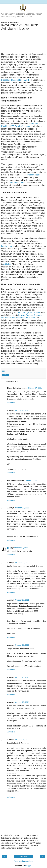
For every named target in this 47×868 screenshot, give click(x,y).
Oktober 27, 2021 (35, 388)
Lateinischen (7, 246)
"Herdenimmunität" (17, 183)
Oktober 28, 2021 (22, 677)
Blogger (28, 866)
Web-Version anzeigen (23, 861)
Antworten (11, 403)
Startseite (23, 856)
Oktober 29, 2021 (22, 740)
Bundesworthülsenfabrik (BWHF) (16, 80)
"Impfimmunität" (33, 175)
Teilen (5, 375)
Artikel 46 (7, 264)
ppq (9, 548)
